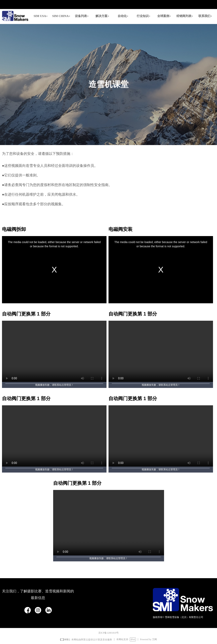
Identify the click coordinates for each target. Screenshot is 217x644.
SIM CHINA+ (61, 16)
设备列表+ (82, 16)
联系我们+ (205, 16)
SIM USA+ (41, 16)
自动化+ (123, 16)
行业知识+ (144, 16)
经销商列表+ (185, 16)
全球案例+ (164, 16)
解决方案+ (102, 16)
